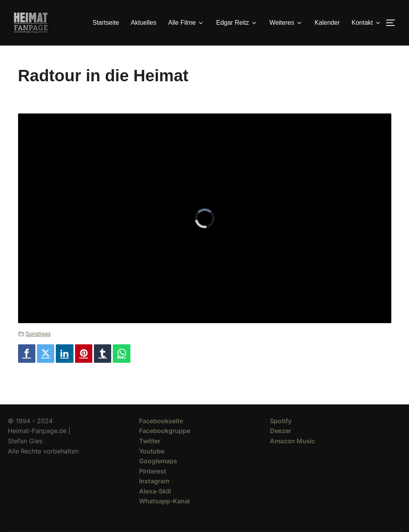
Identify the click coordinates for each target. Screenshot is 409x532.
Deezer (281, 431)
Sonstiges (38, 334)
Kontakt (367, 23)
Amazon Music (293, 441)
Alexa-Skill (155, 491)
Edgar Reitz (237, 23)
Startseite (106, 23)
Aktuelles (144, 23)
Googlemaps (158, 461)
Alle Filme (186, 23)
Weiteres (286, 23)
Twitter (150, 441)
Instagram (154, 481)
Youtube (152, 451)
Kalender (327, 23)
